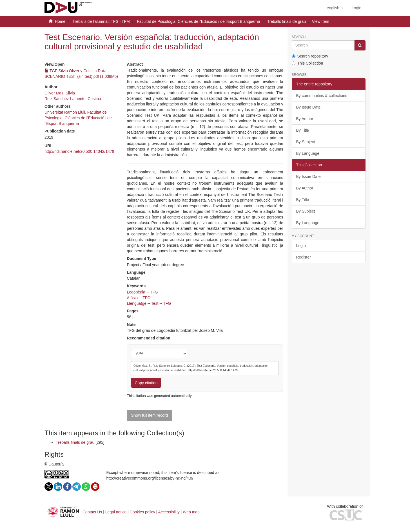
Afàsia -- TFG (139, 298)
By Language (308, 153)
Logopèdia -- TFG (142, 292)
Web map (191, 512)
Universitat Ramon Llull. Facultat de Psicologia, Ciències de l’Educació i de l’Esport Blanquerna (78, 118)
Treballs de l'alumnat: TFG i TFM (101, 21)
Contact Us (92, 512)
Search (299, 37)
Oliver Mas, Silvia (60, 93)
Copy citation (146, 383)
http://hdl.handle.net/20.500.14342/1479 (79, 151)
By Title (303, 130)
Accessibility (169, 512)
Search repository (310, 56)
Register (304, 257)
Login (301, 246)
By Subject (306, 142)
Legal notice (116, 512)
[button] (335, 8)
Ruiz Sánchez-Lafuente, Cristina (73, 99)
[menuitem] (356, 8)
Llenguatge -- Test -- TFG (149, 303)
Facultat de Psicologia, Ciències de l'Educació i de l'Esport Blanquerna (198, 21)
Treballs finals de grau (287, 21)
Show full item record (149, 415)
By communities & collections (322, 96)
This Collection (307, 63)
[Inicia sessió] (356, 8)
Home (60, 21)
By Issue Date (308, 107)
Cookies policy (142, 512)
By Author (305, 119)
